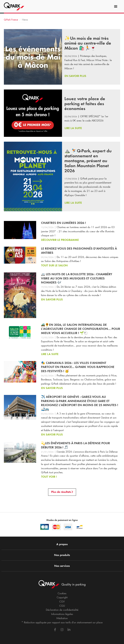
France (11, 20)
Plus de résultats (62, 492)
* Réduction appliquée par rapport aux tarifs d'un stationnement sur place (62, 622)
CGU (62, 606)
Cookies (62, 593)
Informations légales (62, 614)
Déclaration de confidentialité (62, 610)
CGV (62, 602)
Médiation (62, 618)
